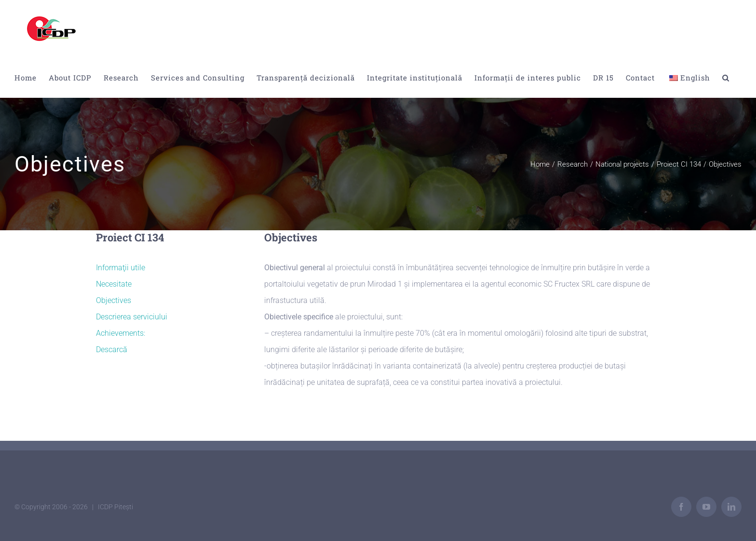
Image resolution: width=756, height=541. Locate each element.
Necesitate (114, 284)
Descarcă (112, 350)
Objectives (114, 300)
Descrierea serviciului (132, 317)
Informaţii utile (121, 268)
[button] (726, 78)
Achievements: (121, 333)
